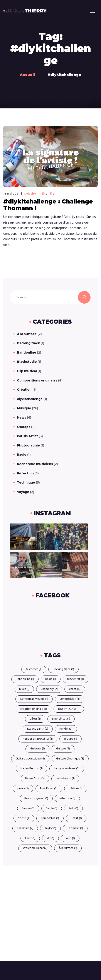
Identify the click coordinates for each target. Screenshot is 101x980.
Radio (22, 455)
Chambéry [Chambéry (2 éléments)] (49, 689)
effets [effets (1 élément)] (35, 719)
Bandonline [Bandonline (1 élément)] (25, 679)
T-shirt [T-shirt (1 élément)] (76, 818)
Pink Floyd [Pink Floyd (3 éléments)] (49, 789)
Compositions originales (37, 380)
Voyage (23, 492)
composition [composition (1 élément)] (70, 699)
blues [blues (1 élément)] (24, 689)
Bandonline (27, 352)
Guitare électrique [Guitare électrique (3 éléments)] (70, 759)
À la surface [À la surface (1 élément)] (68, 848)
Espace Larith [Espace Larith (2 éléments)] (38, 729)
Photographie (28, 445)
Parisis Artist (27, 436)
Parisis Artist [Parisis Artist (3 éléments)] (35, 779)
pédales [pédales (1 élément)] (76, 789)
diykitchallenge (30, 399)
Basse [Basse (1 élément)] (51, 679)
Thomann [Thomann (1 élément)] (75, 828)
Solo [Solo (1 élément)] (73, 808)
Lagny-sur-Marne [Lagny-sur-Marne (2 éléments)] (67, 769)
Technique (26, 482)
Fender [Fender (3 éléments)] (66, 729)
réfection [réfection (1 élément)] (67, 798)
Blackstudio (27, 362)
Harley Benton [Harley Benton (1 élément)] (32, 769)
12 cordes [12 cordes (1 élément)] (34, 669)
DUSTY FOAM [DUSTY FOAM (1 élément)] (69, 709)
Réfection (25, 473)
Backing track (28, 343)
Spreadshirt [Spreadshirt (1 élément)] (50, 818)
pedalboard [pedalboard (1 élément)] (65, 779)
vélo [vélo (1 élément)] (70, 838)
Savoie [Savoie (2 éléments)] (28, 808)
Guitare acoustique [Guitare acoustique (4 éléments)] (30, 759)
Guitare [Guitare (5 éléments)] (63, 749)
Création (30, 194)
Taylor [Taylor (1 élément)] (50, 828)
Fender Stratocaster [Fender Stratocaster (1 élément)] (38, 739)
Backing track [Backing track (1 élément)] (63, 669)
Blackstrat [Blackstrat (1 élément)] (76, 679)
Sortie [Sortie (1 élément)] (24, 818)
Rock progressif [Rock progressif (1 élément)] (36, 798)
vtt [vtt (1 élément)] (50, 838)
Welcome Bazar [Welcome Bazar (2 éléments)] (35, 848)
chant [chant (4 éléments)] (75, 689)
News (22, 417)
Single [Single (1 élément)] (52, 808)
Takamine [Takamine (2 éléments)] (25, 828)
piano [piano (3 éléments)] (23, 789)
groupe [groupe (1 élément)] (71, 739)
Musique (24, 408)
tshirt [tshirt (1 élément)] (30, 838)
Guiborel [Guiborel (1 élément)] (37, 749)
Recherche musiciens (35, 464)
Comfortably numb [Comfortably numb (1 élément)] (34, 699)
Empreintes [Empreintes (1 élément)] (61, 719)
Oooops (24, 427)
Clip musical (27, 371)
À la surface (27, 334)
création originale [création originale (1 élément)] (34, 709)
